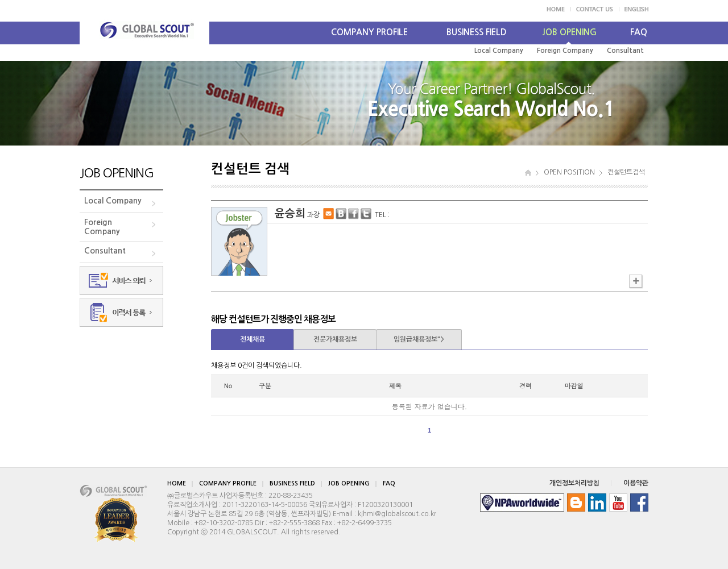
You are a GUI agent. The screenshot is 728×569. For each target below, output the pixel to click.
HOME (177, 483)
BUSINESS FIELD (477, 32)
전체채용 (253, 339)
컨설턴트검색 (626, 172)
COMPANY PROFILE (369, 32)
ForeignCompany (102, 227)
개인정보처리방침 (574, 483)
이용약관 (636, 483)
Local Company (499, 51)
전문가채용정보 (335, 339)
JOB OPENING (569, 32)
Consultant (625, 51)
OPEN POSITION (569, 172)
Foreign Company (565, 51)
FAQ (639, 32)
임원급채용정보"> (419, 339)
